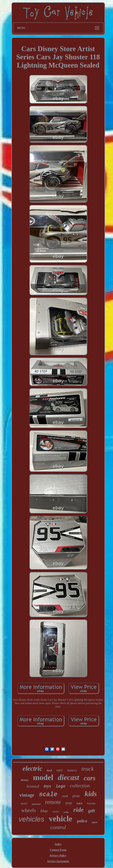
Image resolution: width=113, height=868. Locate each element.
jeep (69, 803)
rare (60, 770)
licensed (33, 786)
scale (48, 795)
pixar (76, 796)
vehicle (61, 819)
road (65, 796)
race (79, 803)
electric (33, 768)
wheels (29, 810)
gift (92, 811)
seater (56, 812)
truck (88, 769)
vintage (27, 795)
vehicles (32, 819)
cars (90, 778)
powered (36, 804)
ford (50, 770)
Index (58, 844)
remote (53, 802)
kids (91, 794)
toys (47, 786)
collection (80, 786)
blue (44, 811)
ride (78, 810)
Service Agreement (58, 861)
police (82, 821)
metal (24, 803)
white (66, 812)
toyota (91, 803)
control (58, 827)
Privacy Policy (58, 855)
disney (25, 780)
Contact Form (58, 850)
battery (72, 770)
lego (60, 786)
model (43, 777)
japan (95, 822)
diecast (68, 778)
